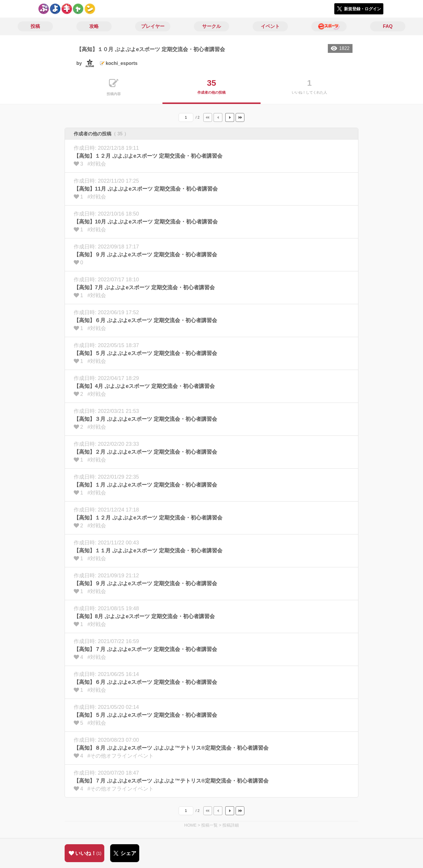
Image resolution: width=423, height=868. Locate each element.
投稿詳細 (231, 825)
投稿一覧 (209, 825)
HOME (190, 825)
